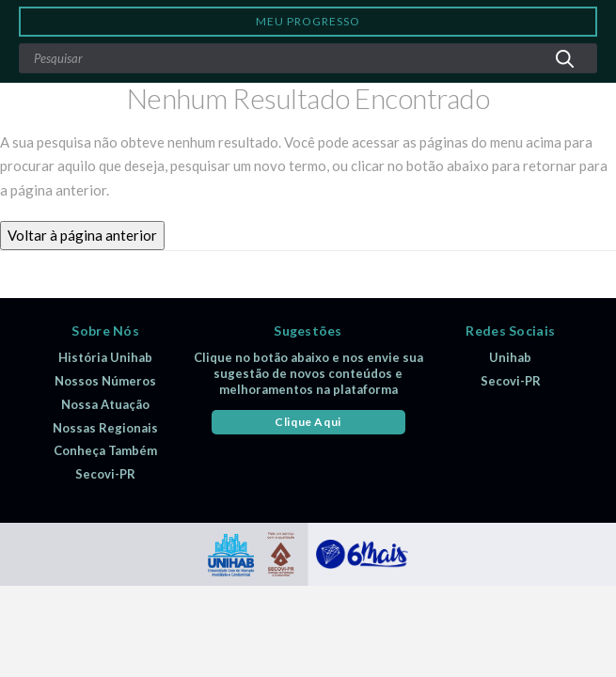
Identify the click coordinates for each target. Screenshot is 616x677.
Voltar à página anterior (82, 235)
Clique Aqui (308, 422)
